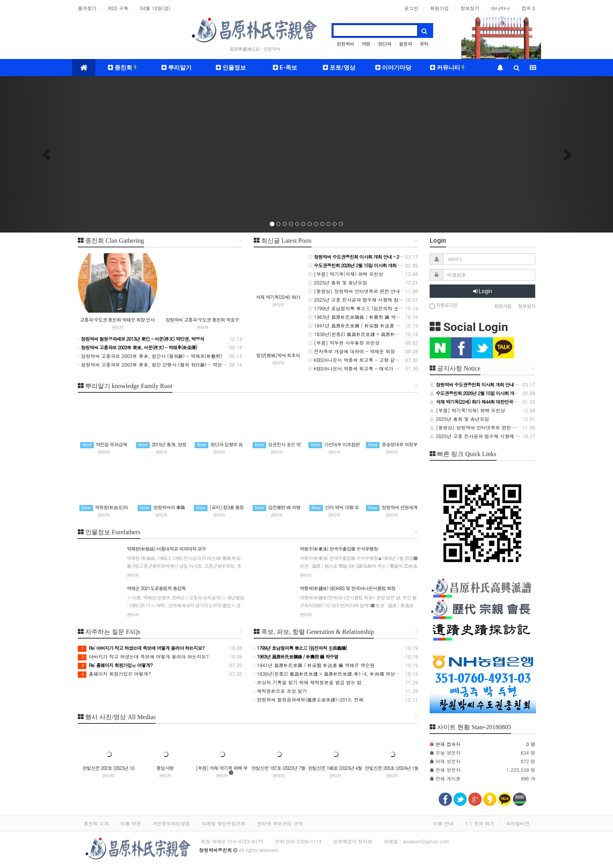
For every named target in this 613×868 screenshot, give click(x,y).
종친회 (122, 68)
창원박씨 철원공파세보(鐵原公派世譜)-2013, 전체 (309, 699)
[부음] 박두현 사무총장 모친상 (344, 343)
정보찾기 (470, 8)
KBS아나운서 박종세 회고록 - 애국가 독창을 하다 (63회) (372, 368)
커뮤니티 (447, 68)
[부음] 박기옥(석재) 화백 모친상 (346, 274)
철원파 (405, 44)
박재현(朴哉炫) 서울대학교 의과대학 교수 (186, 565)
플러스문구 (106, 768)
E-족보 (285, 68)
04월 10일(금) (155, 8)
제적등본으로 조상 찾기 (280, 691)
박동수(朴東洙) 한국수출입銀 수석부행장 (359, 565)
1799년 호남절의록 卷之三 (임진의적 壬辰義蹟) (361, 308)
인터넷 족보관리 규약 (280, 823)
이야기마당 (393, 68)
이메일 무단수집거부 (224, 823)
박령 (366, 44)
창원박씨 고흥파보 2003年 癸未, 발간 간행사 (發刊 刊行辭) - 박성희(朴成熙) (161, 364)
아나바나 (500, 8)
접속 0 (528, 8)
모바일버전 (518, 823)
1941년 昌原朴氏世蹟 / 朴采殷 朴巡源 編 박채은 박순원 (370, 325)
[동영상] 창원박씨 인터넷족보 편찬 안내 (354, 291)
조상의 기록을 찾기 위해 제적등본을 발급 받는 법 (308, 682)
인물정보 (231, 68)
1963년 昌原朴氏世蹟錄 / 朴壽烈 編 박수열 (357, 317)
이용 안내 (443, 823)
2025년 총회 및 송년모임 (338, 282)
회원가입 (439, 8)
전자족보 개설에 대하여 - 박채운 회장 (352, 351)
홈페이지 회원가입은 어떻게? (114, 674)
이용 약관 (131, 823)
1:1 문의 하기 (480, 823)
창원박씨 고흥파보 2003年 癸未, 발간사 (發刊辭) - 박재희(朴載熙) (150, 356)
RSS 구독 (118, 8)
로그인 (411, 8)
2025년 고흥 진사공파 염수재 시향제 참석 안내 (361, 300)
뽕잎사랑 (219, 768)
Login (483, 291)
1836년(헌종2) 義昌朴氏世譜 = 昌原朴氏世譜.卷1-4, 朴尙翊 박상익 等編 (388, 334)
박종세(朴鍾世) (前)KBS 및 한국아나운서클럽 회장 (359, 605)
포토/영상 (339, 68)
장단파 (384, 44)
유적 (424, 44)
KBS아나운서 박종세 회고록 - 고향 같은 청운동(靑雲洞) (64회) (378, 360)
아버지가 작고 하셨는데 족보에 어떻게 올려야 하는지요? (143, 656)
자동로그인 (444, 305)
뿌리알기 (177, 68)
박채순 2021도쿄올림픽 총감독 (186, 605)
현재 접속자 (448, 744)
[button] (46, 154)
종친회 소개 (96, 823)
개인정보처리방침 (171, 823)
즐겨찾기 (87, 8)
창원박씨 (345, 44)
